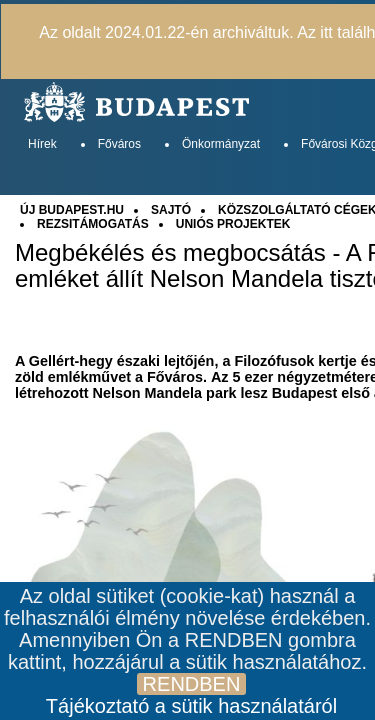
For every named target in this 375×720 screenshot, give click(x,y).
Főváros (119, 144)
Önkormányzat (221, 144)
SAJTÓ (171, 210)
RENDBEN (192, 684)
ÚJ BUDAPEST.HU (72, 210)
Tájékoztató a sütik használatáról (191, 706)
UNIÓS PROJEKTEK (233, 224)
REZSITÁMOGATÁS (93, 224)
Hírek (42, 144)
